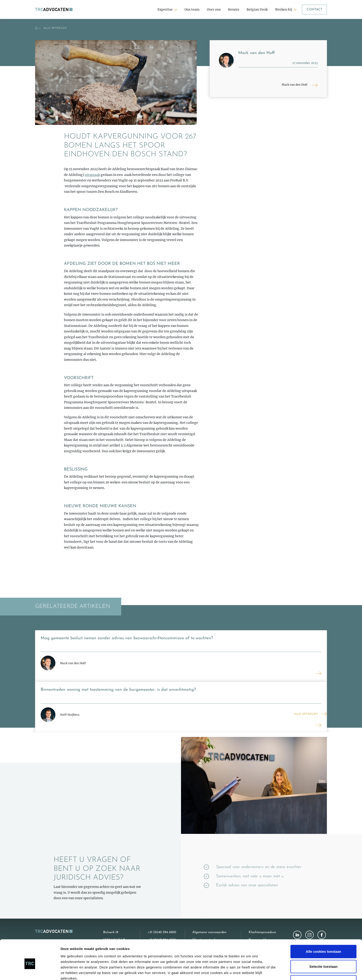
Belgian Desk (257, 9)
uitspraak (92, 175)
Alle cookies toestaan (323, 929)
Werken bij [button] (284, 9)
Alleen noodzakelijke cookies (323, 959)
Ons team (192, 9)
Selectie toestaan (324, 944)
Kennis (234, 9)
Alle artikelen (306, 714)
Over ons (214, 9)
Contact (314, 10)
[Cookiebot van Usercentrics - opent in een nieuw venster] (30, 971)
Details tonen (249, 971)
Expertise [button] (165, 9)
